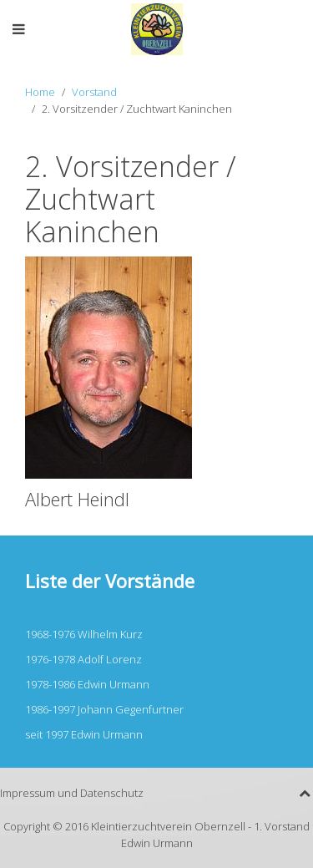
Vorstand (94, 92)
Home (40, 92)
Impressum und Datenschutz (72, 793)
